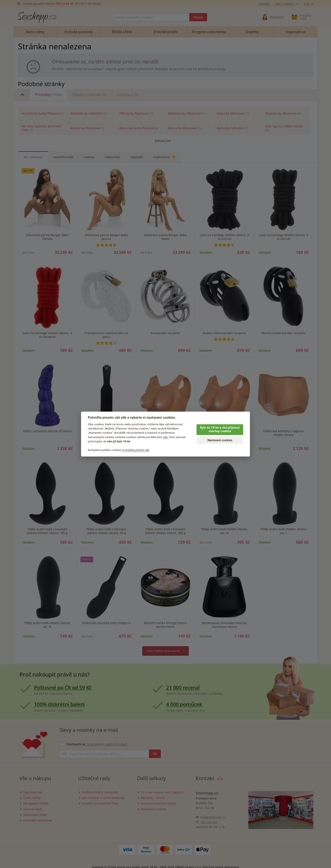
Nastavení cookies (220, 440)
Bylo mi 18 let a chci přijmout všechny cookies (220, 429)
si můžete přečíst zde (136, 450)
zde (165, 437)
